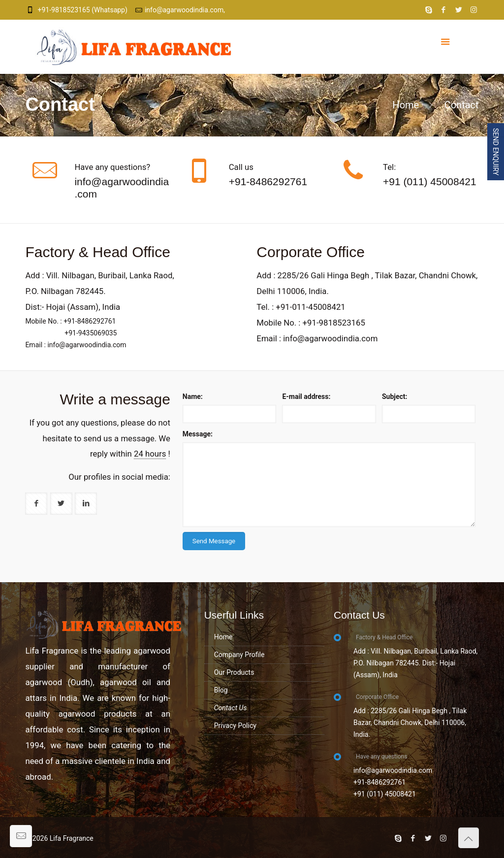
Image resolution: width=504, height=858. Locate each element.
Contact (462, 105)
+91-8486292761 (268, 181)
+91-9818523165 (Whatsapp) (82, 10)
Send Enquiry (496, 152)
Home (406, 105)
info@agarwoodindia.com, (185, 10)
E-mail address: (306, 396)
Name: (193, 396)
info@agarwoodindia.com (122, 188)
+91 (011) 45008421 (430, 181)
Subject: (395, 396)
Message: (198, 434)
